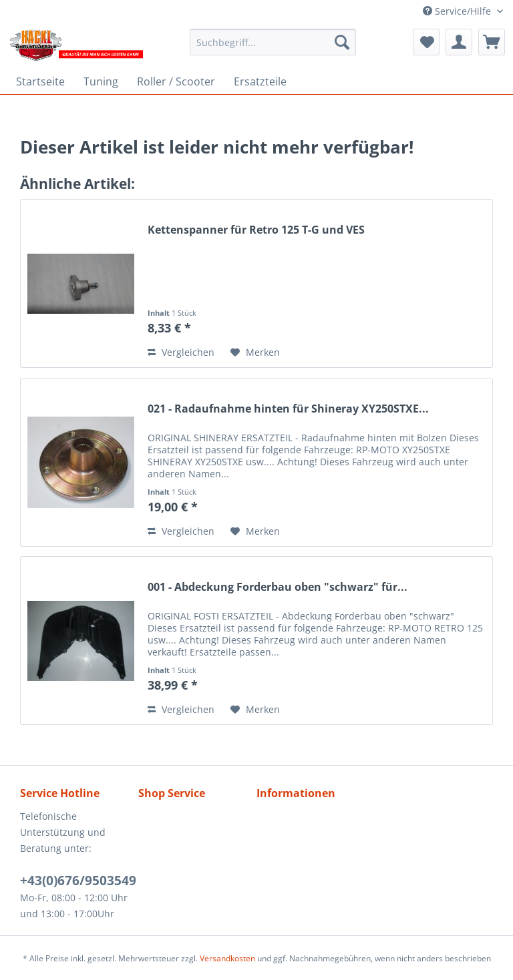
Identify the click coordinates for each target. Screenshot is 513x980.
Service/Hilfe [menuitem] (458, 11)
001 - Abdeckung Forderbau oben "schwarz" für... (278, 587)
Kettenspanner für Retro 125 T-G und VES (256, 230)
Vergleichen (181, 352)
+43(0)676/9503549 (78, 881)
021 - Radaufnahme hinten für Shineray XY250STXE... (288, 409)
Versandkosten (227, 958)
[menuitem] (273, 42)
